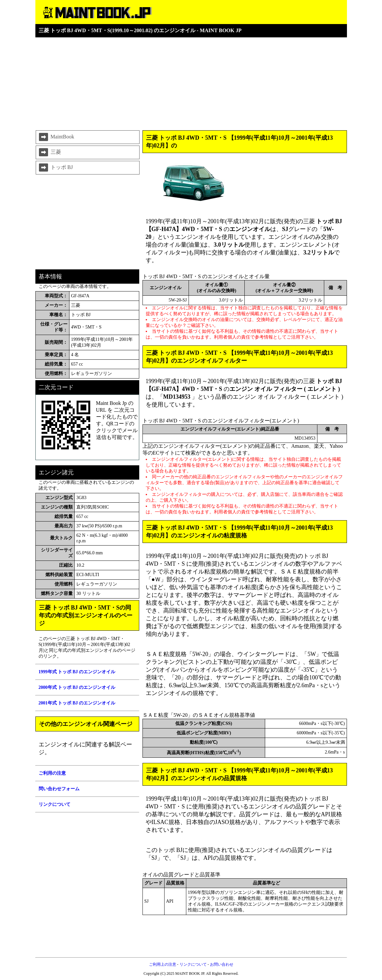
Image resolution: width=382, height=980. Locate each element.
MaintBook (56, 137)
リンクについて (193, 964)
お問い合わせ (222, 964)
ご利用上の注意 (163, 964)
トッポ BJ (55, 168)
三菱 (49, 152)
